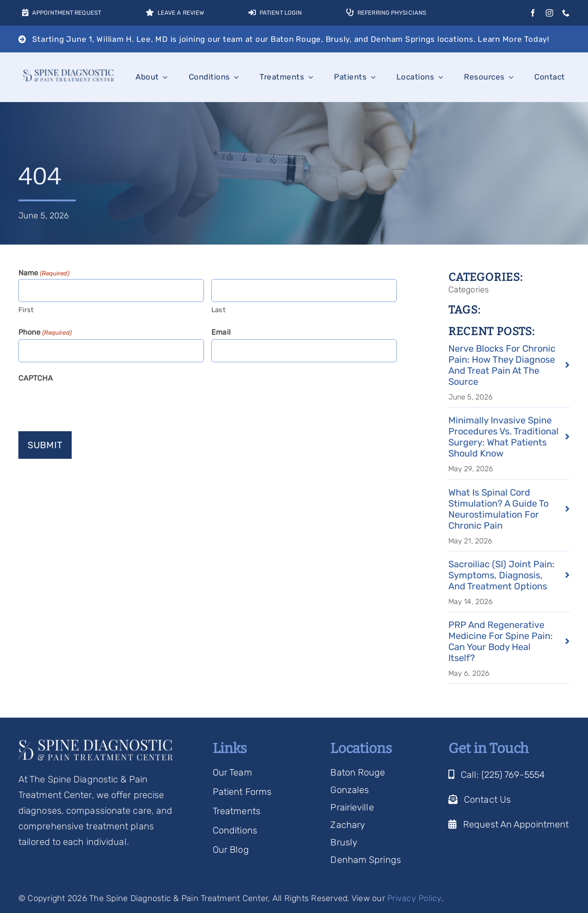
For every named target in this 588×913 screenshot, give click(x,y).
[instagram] (549, 13)
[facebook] (533, 13)
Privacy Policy (414, 898)
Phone (45, 333)
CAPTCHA (36, 378)
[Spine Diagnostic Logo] (68, 74)
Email (221, 332)
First (26, 310)
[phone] (566, 13)
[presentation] (88, 403)
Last (218, 310)
